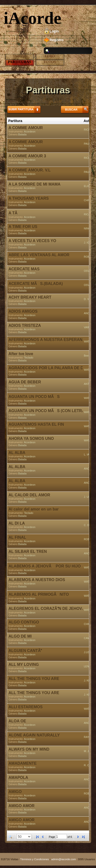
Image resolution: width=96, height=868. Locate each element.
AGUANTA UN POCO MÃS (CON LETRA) (47, 411)
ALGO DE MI (20, 636)
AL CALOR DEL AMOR (29, 495)
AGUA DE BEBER (25, 382)
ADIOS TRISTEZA (25, 325)
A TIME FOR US (23, 227)
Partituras (19, 62)
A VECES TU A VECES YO (32, 241)
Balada (22, 134)
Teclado (29, 358)
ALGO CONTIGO (24, 622)
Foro (50, 56)
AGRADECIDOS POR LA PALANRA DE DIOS (49, 368)
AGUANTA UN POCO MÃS (34, 397)
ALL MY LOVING (24, 665)
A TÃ (15, 213)
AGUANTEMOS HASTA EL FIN (36, 424)
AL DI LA (17, 523)
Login (54, 31)
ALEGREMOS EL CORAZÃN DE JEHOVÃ (48, 609)
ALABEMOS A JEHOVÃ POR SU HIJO (45, 566)
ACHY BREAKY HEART (30, 297)
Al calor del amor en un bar (34, 509)
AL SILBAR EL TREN (28, 552)
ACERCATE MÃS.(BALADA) (36, 284)
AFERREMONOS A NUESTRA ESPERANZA (48, 340)
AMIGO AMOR (22, 806)
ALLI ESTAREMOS (26, 707)
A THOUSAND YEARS (29, 198)
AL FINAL (17, 537)
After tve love (21, 354)
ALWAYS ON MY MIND (29, 749)
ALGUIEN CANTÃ (25, 651)
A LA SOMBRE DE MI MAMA (35, 184)
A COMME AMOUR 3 (27, 156)
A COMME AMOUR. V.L (30, 170)
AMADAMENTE (23, 763)
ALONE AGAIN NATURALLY (34, 735)
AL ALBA (17, 453)
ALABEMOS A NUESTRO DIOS (37, 580)
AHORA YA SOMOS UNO (31, 439)
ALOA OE (17, 721)
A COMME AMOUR (26, 128)
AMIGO (15, 792)
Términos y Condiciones (35, 859)
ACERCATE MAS (24, 269)
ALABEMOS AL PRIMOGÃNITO (39, 594)
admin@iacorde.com (64, 859)
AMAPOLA (18, 778)
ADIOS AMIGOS (23, 311)
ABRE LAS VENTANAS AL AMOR (39, 255)
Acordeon (30, 132)
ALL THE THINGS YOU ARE (34, 679)
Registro (57, 40)
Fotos (50, 62)
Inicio (20, 56)
